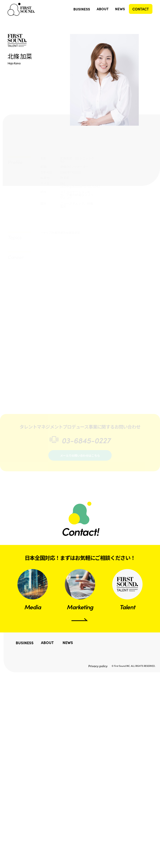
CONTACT (141, 9)
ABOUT (102, 9)
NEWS (120, 9)
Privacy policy (98, 663)
